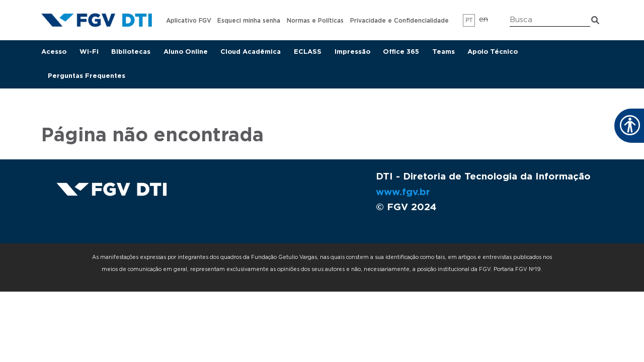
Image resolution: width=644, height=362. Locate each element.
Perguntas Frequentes (87, 76)
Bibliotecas (131, 52)
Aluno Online (186, 52)
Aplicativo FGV (189, 21)
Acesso (54, 52)
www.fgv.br (403, 192)
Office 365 (401, 52)
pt (469, 20)
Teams (444, 52)
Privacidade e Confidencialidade (399, 21)
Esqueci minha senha (249, 21)
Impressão (352, 52)
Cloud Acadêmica (251, 52)
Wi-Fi (89, 52)
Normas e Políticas (315, 21)
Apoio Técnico (493, 52)
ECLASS (308, 52)
